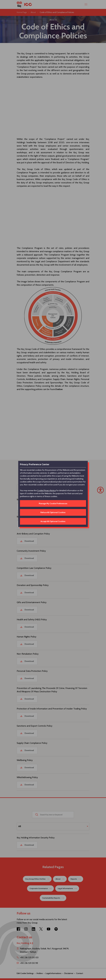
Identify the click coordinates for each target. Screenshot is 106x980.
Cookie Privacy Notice (46, 490)
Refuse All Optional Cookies (53, 512)
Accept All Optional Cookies (53, 521)
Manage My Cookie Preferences (53, 503)
